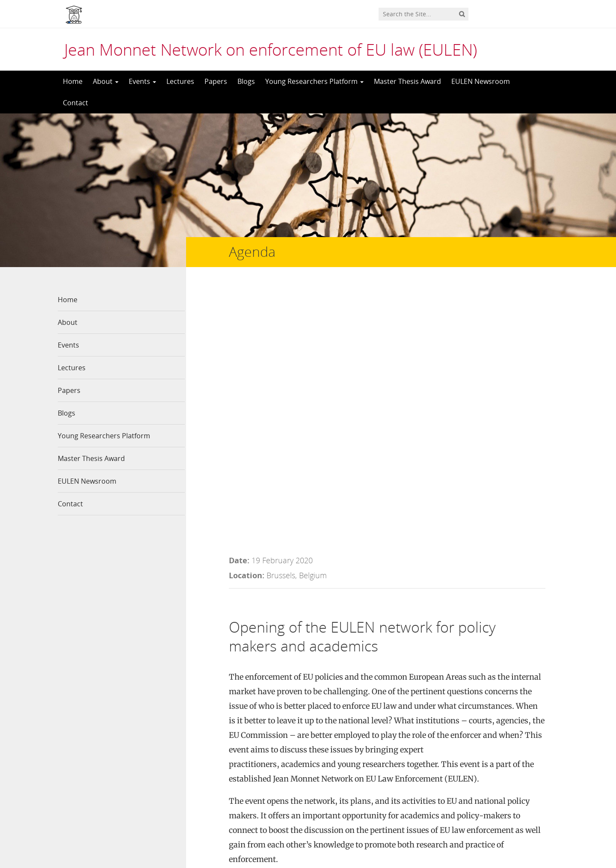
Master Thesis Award (407, 81)
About (106, 81)
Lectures (180, 81)
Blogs (246, 81)
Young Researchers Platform (314, 81)
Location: (247, 314)
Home (73, 81)
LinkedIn (328, 741)
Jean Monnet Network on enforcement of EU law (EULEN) (271, 49)
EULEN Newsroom (481, 81)
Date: (239, 299)
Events (142, 81)
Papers (216, 81)
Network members (220, 756)
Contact (76, 103)
